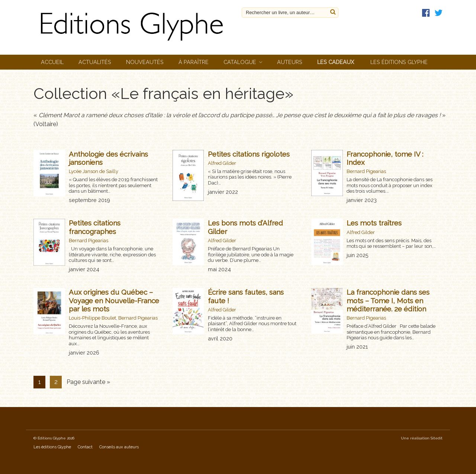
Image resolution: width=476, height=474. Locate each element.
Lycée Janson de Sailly (94, 171)
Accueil (52, 62)
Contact (85, 447)
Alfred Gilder (222, 163)
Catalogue (240, 62)
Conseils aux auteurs (119, 447)
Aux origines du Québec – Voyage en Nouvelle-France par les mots (114, 300)
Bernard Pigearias (366, 171)
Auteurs (290, 62)
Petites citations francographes (95, 227)
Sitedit (437, 438)
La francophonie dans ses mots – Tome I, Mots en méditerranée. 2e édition (388, 300)
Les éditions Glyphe (399, 62)
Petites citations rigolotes (249, 154)
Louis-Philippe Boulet (92, 318)
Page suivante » (88, 382)
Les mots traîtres (374, 223)
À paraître (194, 62)
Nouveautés (145, 62)
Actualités (95, 62)
